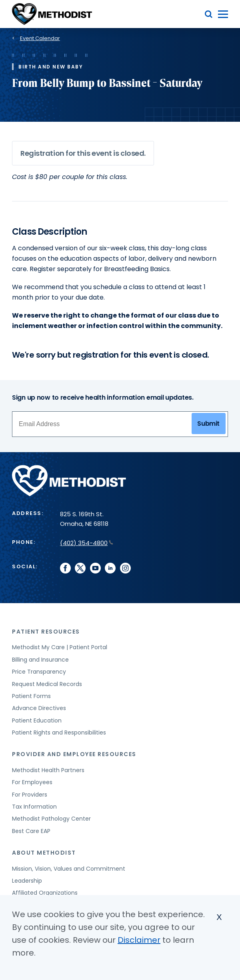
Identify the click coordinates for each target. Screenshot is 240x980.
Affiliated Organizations (45, 893)
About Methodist (44, 853)
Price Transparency (39, 672)
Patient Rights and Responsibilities (59, 732)
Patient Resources (46, 632)
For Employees (32, 782)
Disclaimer (139, 940)
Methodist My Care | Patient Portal (60, 647)
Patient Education (37, 720)
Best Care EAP (31, 831)
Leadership (27, 881)
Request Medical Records (47, 684)
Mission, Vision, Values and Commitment (69, 869)
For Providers (30, 795)
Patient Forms (31, 696)
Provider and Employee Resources (74, 754)
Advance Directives (39, 708)
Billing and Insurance (40, 660)
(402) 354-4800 (87, 543)
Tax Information (34, 807)
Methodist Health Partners (48, 770)
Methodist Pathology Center (51, 819)
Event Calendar (40, 38)
